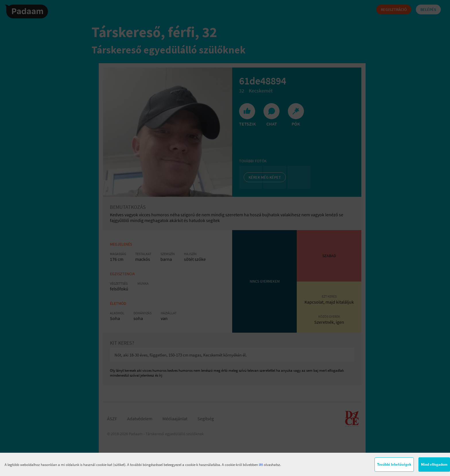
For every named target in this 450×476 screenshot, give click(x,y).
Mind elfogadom (434, 464)
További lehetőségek (394, 464)
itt (261, 465)
